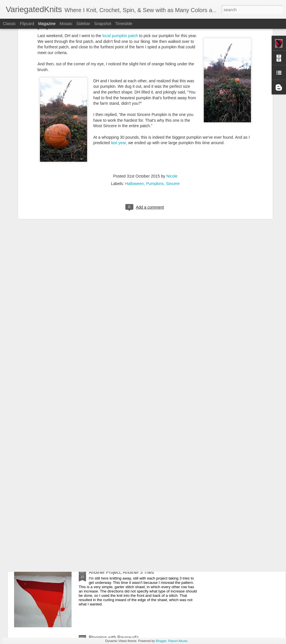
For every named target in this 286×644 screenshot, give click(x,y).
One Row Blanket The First (116, 507)
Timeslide (124, 24)
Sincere (173, 121)
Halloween (134, 121)
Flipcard (27, 24)
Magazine (47, 24)
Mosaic (66, 24)
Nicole (172, 113)
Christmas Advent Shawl (114, 442)
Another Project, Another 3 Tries (121, 572)
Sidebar (83, 24)
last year (118, 80)
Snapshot (103, 24)
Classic (9, 24)
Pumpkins (155, 121)
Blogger (161, 641)
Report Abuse (178, 641)
